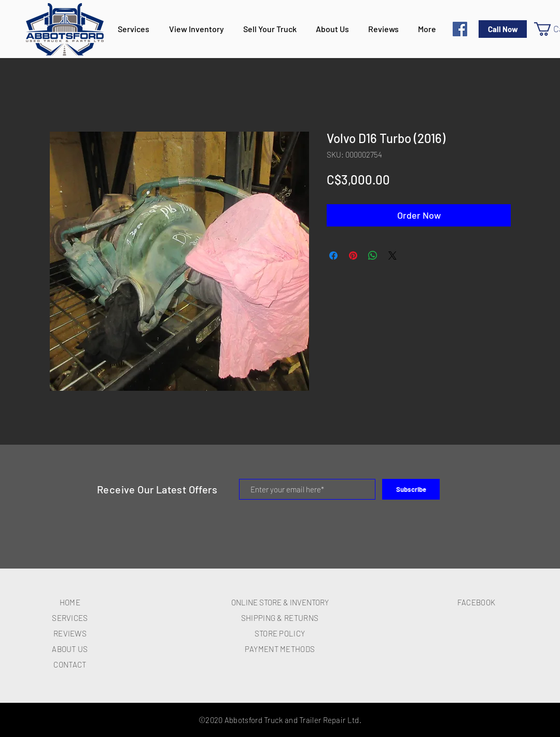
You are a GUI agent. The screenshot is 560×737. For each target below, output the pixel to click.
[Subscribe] (411, 489)
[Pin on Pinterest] (353, 256)
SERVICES (70, 618)
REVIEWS (70, 633)
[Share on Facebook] (333, 256)
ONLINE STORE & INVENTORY (280, 602)
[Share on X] (393, 256)
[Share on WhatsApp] (373, 256)
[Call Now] (503, 29)
